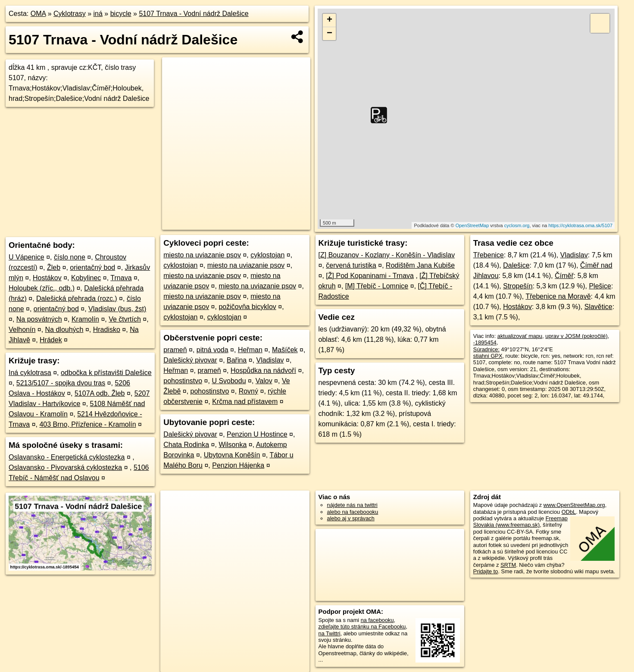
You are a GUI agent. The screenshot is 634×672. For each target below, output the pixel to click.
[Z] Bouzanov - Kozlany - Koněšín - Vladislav (387, 255)
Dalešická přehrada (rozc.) (77, 298)
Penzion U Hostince (257, 434)
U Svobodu (229, 381)
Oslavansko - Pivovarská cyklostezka (65, 467)
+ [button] (329, 20)
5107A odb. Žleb (100, 393)
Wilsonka (233, 445)
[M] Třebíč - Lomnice (377, 286)
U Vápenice (27, 257)
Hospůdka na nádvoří (263, 370)
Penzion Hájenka (238, 465)
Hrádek (51, 340)
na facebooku (377, 620)
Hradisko (107, 330)
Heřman (250, 350)
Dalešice (516, 265)
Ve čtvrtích (125, 319)
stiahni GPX (488, 356)
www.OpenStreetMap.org (574, 505)
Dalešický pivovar (190, 360)
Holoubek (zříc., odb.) (42, 288)
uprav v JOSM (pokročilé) (576, 336)
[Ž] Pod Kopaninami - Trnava (370, 276)
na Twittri (329, 633)
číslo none (70, 257)
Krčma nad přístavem (245, 402)
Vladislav (270, 360)
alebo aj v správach (351, 518)
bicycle (121, 14)
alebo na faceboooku (353, 512)
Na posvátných (39, 319)
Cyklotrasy (70, 14)
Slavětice (598, 307)
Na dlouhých (64, 330)
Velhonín (22, 330)
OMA (38, 14)
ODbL (569, 512)
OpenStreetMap (472, 225)
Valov (264, 381)
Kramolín (85, 319)
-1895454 (485, 342)
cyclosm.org (517, 225)
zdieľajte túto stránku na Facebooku (362, 627)
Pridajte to (486, 571)
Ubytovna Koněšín (232, 455)
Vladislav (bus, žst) (117, 309)
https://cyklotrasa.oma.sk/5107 (580, 225)
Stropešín (518, 286)
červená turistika (351, 265)
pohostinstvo (183, 381)
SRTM (508, 565)
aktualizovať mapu (520, 336)
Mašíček (285, 350)
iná (98, 14)
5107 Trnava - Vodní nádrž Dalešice (194, 14)
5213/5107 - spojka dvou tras (61, 383)
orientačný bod (92, 267)
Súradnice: (486, 349)
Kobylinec (86, 278)
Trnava (121, 278)
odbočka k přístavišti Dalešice (106, 373)
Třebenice (489, 255)
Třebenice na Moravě (558, 296)
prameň (175, 350)
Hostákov (47, 278)
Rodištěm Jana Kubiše (420, 265)
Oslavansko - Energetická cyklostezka (67, 457)
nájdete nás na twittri (352, 505)
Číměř (564, 276)
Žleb (54, 267)
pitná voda (212, 350)
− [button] (329, 34)
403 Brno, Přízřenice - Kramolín (87, 424)
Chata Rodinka (186, 445)
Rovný (248, 391)
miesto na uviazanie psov (202, 255)
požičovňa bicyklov (247, 307)
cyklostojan (267, 255)
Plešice (600, 286)
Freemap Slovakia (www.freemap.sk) (520, 522)
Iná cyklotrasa (30, 373)
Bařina (237, 360)
